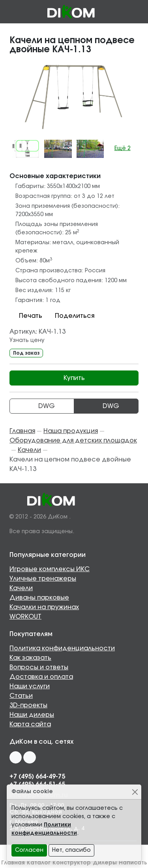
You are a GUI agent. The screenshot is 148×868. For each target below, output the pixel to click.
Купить (74, 378)
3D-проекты (28, 705)
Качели (21, 588)
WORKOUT (25, 617)
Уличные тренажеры (43, 579)
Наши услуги (30, 686)
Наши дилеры (32, 715)
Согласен (29, 850)
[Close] (135, 792)
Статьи (21, 696)
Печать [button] (26, 316)
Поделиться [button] (70, 316)
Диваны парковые (39, 598)
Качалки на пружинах (44, 607)
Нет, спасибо (71, 850)
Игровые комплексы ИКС (50, 569)
